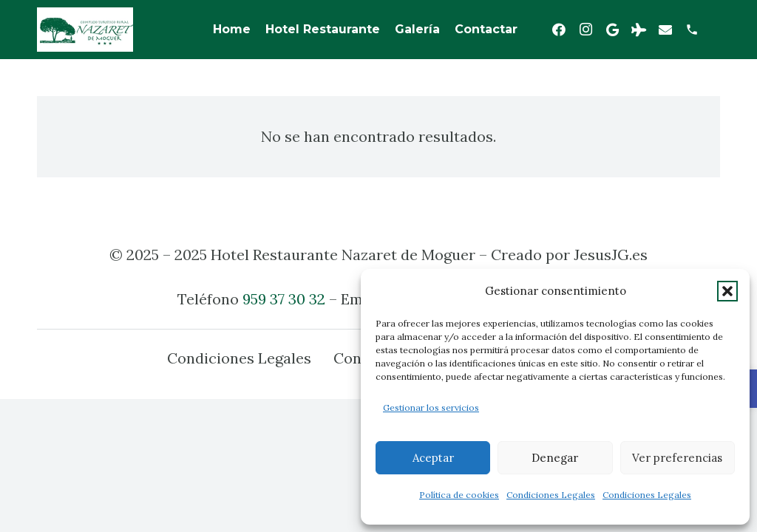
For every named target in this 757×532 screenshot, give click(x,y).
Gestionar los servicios (431, 407)
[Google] (612, 30)
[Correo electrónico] (665, 30)
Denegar (555, 458)
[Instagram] (585, 30)
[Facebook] (559, 30)
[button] (727, 291)
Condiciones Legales (551, 495)
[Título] (692, 30)
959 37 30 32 (284, 299)
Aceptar (433, 458)
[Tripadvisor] (639, 30)
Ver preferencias (677, 458)
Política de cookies (459, 495)
